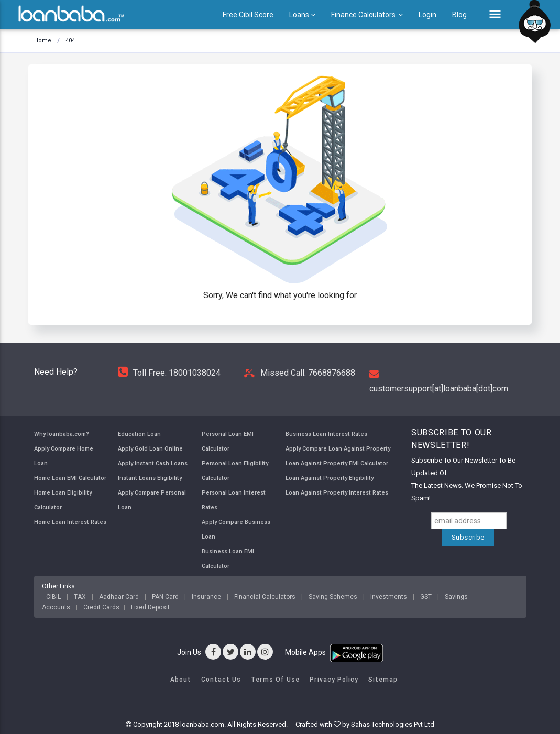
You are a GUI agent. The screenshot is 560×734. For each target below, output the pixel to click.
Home (43, 41)
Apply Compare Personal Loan (152, 500)
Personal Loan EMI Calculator (228, 441)
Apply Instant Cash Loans (153, 463)
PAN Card (165, 597)
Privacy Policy (334, 679)
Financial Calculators (265, 597)
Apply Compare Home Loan (64, 456)
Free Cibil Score (248, 15)
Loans (302, 15)
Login (427, 15)
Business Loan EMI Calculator (228, 558)
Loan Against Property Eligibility (330, 478)
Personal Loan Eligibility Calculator (235, 470)
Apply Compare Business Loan (236, 529)
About (181, 679)
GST (426, 597)
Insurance (206, 597)
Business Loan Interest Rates (326, 434)
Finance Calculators (367, 15)
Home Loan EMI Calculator (70, 478)
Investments (389, 597)
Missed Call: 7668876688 (299, 373)
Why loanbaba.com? (62, 434)
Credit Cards (101, 607)
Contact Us (221, 679)
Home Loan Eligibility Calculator (63, 500)
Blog (459, 15)
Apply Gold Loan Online (150, 448)
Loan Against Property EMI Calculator (337, 463)
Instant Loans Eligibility (150, 478)
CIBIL (53, 597)
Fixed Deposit (150, 607)
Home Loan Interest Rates (70, 522)
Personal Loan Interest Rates (234, 500)
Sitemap (383, 679)
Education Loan (139, 434)
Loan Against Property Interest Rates (337, 492)
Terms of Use (275, 679)
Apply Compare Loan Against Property (338, 448)
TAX (80, 597)
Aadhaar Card (119, 597)
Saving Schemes (333, 597)
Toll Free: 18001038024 (169, 373)
